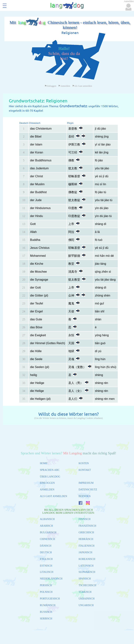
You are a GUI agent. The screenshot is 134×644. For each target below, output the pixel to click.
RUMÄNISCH (48, 605)
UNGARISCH (86, 605)
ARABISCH (46, 526)
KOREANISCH (87, 559)
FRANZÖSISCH (87, 526)
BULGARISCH (48, 532)
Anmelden (64, 86)
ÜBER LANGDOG (50, 477)
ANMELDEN (47, 490)
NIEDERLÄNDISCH (51, 579)
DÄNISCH (46, 546)
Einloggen (51, 86)
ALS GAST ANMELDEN (54, 496)
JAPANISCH (85, 552)
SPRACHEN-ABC (50, 470)
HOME (44, 463)
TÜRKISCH (85, 592)
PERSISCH (46, 585)
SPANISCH (85, 579)
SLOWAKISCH (87, 572)
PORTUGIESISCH (50, 599)
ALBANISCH (47, 519)
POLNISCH (46, 592)
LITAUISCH (47, 572)
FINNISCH (85, 519)
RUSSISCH (46, 612)
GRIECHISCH (86, 532)
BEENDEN (85, 496)
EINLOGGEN (47, 483)
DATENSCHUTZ (88, 490)
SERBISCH (46, 619)
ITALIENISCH (87, 546)
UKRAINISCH (87, 599)
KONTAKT (85, 470)
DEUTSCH (46, 552)
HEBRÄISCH (86, 539)
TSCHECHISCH (87, 585)
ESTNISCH (46, 566)
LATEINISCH (86, 566)
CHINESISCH (47, 539)
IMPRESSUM (86, 483)
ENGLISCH (46, 559)
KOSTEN (84, 463)
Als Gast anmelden (82, 86)
